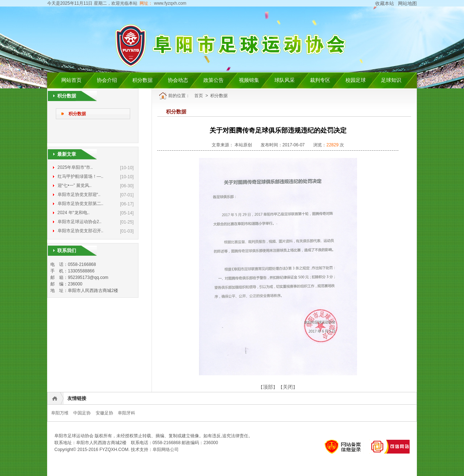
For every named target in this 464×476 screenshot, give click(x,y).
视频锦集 (249, 80)
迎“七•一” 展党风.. (75, 185)
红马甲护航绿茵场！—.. (81, 176)
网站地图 (407, 3)
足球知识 (391, 80)
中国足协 (82, 413)
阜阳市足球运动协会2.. (80, 222)
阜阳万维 (60, 413)
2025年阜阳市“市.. (75, 167)
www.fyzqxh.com (169, 3)
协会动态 (178, 80)
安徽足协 (104, 413)
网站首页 (71, 80)
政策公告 (214, 80)
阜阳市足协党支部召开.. (81, 231)
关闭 (288, 387)
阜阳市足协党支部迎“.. (79, 195)
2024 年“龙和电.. (74, 213)
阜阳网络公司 (166, 450)
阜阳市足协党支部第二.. (81, 204)
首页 (199, 96)
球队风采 (285, 80)
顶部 (268, 387)
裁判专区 (320, 80)
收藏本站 (385, 3)
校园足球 (356, 80)
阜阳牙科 (127, 413)
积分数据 (142, 80)
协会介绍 (107, 80)
